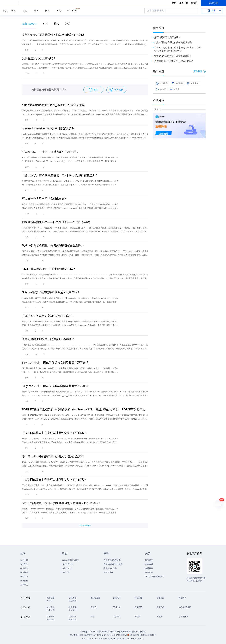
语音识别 (73, 610)
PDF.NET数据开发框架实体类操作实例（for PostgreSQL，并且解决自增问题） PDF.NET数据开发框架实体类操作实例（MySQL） (85, 409)
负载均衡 (73, 617)
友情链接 (149, 572)
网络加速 (138, 598)
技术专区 (24, 585)
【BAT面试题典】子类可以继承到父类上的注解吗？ (54, 433)
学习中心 (24, 577)
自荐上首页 (67, 568)
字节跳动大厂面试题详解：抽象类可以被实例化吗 (53, 35)
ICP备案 (177, 83)
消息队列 (116, 598)
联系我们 (149, 568)
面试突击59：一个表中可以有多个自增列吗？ (50, 152)
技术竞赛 (66, 572)
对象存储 (193, 83)
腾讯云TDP (108, 572)
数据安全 (51, 617)
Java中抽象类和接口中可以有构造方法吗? (48, 269)
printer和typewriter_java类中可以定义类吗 (48, 128)
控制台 (194, 3)
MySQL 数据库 (185, 607)
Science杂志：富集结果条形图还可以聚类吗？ (51, 292)
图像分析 (160, 607)
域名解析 (182, 598)
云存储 (50, 601)
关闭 (203, 116)
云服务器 (162, 83)
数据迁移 (73, 619)
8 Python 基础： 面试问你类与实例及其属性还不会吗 (55, 363)
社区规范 (149, 560)
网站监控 (51, 619)
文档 (174, 3)
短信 (93, 617)
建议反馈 (184, 3)
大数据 (159, 617)
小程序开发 (183, 617)
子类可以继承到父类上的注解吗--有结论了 (48, 339)
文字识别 (116, 617)
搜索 (194, 11)
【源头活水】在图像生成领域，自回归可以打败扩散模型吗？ (60, 175)
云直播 (175, 89)
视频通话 (138, 607)
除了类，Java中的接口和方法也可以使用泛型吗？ (53, 456)
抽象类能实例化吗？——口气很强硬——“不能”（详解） (57, 222)
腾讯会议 (73, 607)
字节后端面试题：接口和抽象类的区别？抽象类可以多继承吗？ (62, 503)
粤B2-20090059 (120, 635)
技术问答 (24, 564)
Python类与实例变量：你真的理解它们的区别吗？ (53, 246)
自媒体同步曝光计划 (70, 560)
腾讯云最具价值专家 (112, 560)
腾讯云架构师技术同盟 (113, 564)
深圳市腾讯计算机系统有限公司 (83, 635)
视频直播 (73, 601)
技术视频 (24, 572)
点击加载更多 (85, 525)
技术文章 (24, 560)
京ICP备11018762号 (136, 638)
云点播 (161, 89)
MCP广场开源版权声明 (155, 577)
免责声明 (149, 564)
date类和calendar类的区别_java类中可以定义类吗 (53, 105)
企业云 (94, 607)
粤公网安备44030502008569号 (143, 635)
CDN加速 (117, 607)
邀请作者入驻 (68, 564)
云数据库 (160, 598)
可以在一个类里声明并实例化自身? (44, 199)
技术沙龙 (24, 568)
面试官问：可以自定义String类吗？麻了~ (48, 316)
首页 (5, 11)
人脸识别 (51, 607)
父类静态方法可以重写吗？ (39, 58)
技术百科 (24, 581)
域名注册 (51, 598)
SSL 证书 (51, 610)
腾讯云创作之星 (110, 568)
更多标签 (200, 71)
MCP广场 (72, 10)
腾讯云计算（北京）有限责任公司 (96, 638)
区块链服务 (95, 598)
